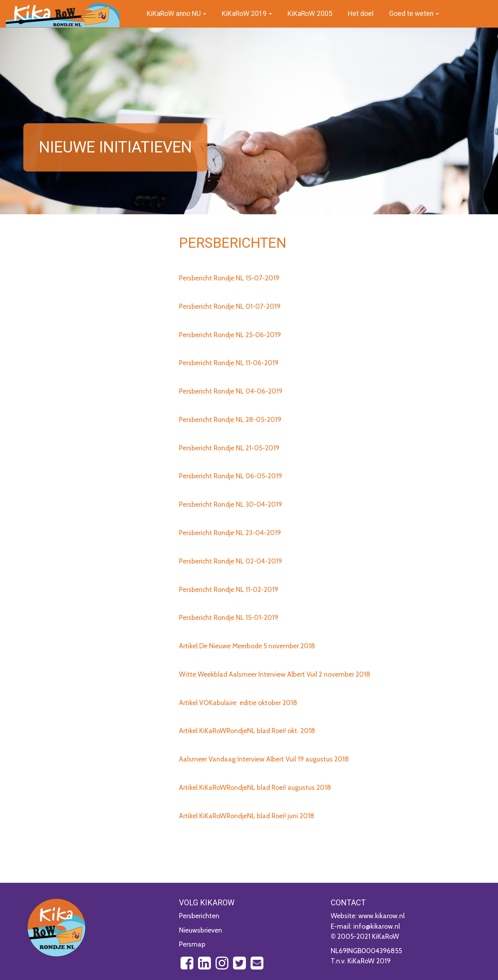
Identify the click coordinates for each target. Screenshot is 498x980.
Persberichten (199, 916)
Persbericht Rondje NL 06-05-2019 (231, 476)
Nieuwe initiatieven (115, 147)
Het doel (361, 14)
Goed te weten (414, 14)
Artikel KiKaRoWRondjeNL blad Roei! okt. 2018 (247, 731)
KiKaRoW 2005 (310, 14)
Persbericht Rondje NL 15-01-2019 (229, 617)
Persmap (192, 944)
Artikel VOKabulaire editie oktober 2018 (238, 703)
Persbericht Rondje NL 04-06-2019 (231, 391)
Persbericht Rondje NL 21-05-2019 (229, 448)
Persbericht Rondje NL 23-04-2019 (230, 533)
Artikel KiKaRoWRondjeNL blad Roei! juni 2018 (247, 816)
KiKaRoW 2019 (247, 14)
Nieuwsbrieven (201, 930)
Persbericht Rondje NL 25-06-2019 (230, 335)
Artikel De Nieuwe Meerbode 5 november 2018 (247, 646)
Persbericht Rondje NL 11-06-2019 (229, 363)
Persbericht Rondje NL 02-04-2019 (231, 561)
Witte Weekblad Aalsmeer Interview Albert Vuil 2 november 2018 (275, 674)
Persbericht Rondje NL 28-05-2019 (230, 419)
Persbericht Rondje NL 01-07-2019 (230, 306)
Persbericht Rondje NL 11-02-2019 (229, 589)
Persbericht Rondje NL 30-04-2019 (231, 504)
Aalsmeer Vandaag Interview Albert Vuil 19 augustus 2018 (264, 759)
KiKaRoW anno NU (176, 14)
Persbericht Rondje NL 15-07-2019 (229, 278)
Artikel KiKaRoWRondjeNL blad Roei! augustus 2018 (255, 787)
